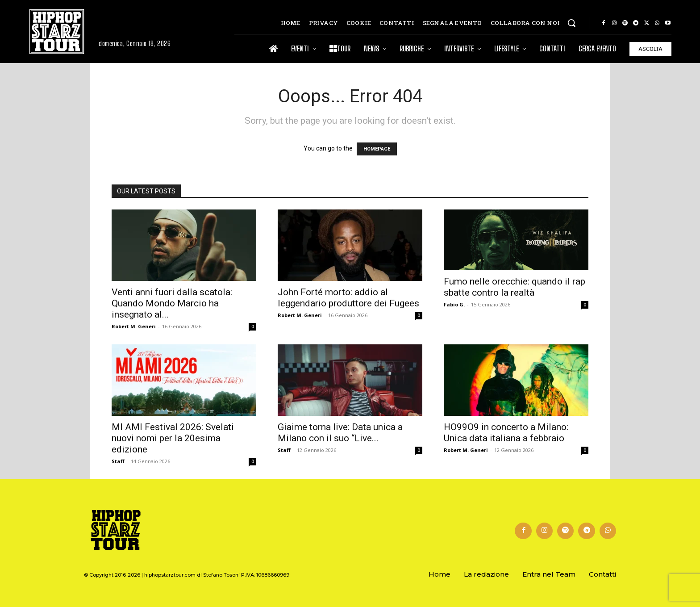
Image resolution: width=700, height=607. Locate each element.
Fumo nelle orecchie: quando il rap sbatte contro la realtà (515, 287)
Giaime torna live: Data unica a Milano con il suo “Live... (340, 433)
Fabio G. (454, 304)
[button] (571, 23)
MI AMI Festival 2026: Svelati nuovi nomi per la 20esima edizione (173, 438)
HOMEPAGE (377, 149)
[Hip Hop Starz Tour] (57, 31)
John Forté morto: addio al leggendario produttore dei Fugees (348, 298)
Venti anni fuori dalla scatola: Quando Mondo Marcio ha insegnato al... (172, 303)
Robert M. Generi (134, 326)
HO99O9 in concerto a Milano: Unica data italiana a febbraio (506, 433)
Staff (118, 461)
